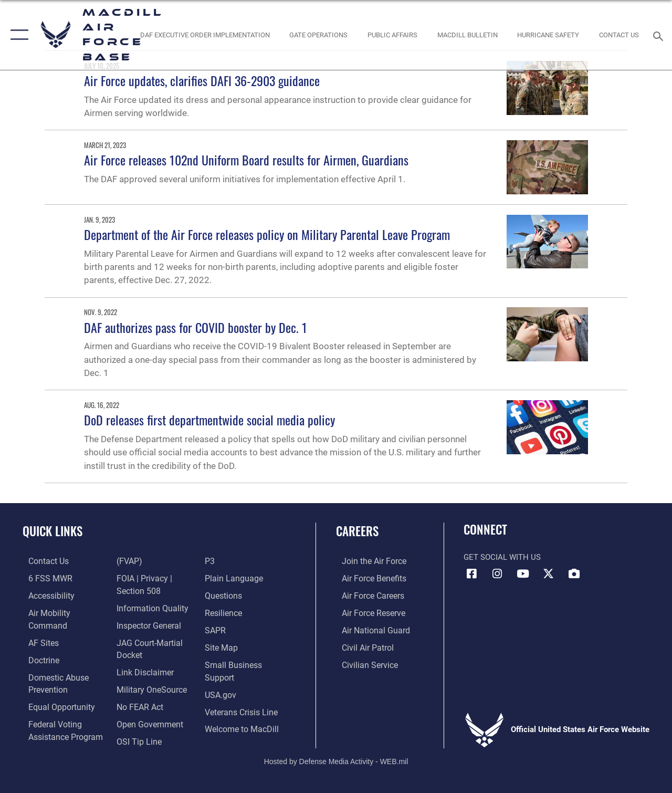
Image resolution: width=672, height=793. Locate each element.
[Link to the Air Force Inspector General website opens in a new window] (145, 607)
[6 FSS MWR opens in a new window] (43, 578)
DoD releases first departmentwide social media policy (210, 420)
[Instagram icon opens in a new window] (497, 574)
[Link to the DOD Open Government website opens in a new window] (146, 702)
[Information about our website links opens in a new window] (142, 652)
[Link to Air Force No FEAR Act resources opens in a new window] (137, 685)
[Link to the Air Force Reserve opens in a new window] (367, 611)
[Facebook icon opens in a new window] (471, 574)
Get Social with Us (502, 557)
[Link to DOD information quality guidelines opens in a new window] (148, 590)
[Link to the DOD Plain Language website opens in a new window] (233, 578)
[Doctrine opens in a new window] (38, 645)
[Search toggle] (660, 35)
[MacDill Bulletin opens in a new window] (467, 35)
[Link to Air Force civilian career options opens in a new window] (363, 662)
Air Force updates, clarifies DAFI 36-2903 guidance (202, 80)
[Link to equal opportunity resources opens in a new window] (54, 690)
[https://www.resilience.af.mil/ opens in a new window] (224, 611)
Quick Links (52, 531)
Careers (357, 531)
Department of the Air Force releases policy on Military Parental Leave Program (267, 234)
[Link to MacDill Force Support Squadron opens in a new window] (242, 724)
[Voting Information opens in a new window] (58, 719)
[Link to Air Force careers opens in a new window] (367, 594)
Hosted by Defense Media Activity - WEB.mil (336, 750)
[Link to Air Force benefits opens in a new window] (367, 578)
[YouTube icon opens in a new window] (523, 574)
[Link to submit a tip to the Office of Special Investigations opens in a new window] (135, 719)
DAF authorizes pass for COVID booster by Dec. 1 (196, 327)
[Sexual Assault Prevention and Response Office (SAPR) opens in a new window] (216, 628)
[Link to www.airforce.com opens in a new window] (367, 561)
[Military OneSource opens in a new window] (148, 669)
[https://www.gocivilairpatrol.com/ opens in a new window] (361, 645)
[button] (17, 35)
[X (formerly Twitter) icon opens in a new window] (549, 574)
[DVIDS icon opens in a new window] (574, 574)
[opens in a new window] (37, 628)
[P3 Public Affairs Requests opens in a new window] (211, 561)
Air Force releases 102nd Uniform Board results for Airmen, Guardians (246, 160)
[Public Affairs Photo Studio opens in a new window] (392, 35)
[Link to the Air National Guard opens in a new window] (368, 628)
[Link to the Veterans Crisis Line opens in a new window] (242, 707)
